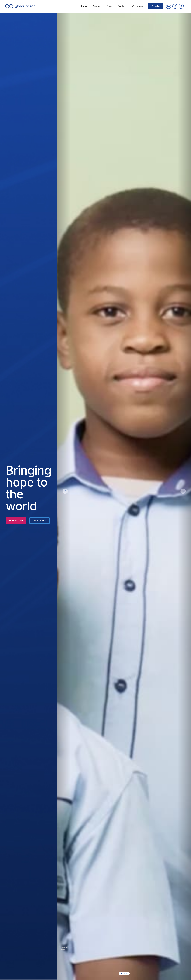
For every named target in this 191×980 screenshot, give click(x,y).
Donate (155, 6)
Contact (122, 6)
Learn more (40, 521)
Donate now (16, 521)
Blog (109, 6)
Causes (97, 6)
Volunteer (138, 6)
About (84, 6)
